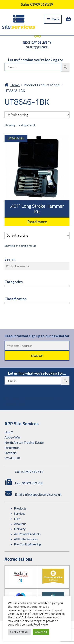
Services (20, 513)
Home (15, 85)
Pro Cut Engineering (28, 544)
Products (20, 508)
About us (20, 524)
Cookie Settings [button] (19, 632)
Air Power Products (27, 534)
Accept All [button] (41, 632)
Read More (41, 624)
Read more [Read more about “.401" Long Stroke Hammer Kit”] (37, 222)
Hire (17, 519)
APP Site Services (26, 539)
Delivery (20, 529)
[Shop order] (37, 115)
